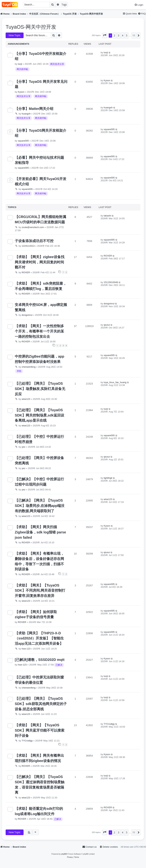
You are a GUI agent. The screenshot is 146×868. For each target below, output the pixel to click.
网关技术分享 (57, 64)
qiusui (107, 325)
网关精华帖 (22, 69)
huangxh (26, 114)
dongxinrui (27, 315)
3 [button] (119, 35)
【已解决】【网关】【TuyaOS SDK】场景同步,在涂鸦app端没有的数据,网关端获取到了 (40, 506)
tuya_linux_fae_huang (115, 382)
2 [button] (115, 35)
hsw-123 (26, 649)
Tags (64, 4)
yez (23, 447)
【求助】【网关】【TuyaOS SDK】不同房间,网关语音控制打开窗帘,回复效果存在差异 (40, 590)
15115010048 (111, 282)
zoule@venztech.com (33, 227)
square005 (23, 141)
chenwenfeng (28, 367)
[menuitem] (139, 5)
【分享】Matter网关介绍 (34, 109)
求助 (19, 371)
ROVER (26, 272)
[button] (105, 36)
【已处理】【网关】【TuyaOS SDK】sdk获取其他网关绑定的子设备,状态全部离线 (41, 704)
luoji (20, 64)
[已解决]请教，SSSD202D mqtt (40, 660)
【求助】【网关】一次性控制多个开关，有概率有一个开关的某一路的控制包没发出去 (39, 331)
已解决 (59, 665)
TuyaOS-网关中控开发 (31, 27)
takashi (107, 216)
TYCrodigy (27, 741)
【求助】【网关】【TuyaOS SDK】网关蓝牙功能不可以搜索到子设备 (40, 730)
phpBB (64, 854)
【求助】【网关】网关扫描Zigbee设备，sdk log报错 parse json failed (40, 532)
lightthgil (108, 478)
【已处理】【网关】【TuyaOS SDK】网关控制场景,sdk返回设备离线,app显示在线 (39, 415)
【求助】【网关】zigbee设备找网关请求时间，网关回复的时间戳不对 (40, 262)
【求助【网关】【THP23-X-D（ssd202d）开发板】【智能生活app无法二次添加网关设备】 (39, 638)
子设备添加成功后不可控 (34, 241)
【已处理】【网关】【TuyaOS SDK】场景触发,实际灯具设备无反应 (40, 389)
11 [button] (134, 35)
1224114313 (28, 246)
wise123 (26, 399)
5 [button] (127, 35)
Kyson (21, 92)
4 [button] (123, 35)
